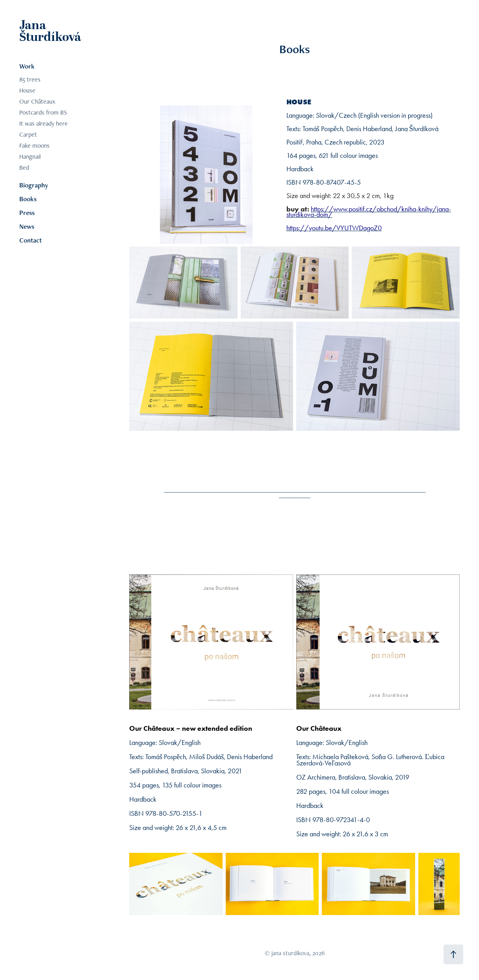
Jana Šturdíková (50, 31)
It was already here (44, 123)
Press (27, 213)
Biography (34, 185)
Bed (24, 168)
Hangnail (30, 157)
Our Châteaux (37, 101)
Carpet (28, 134)
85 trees (30, 79)
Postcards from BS (43, 112)
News (27, 226)
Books (28, 199)
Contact (31, 240)
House (27, 90)
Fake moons (34, 145)
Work (27, 66)
